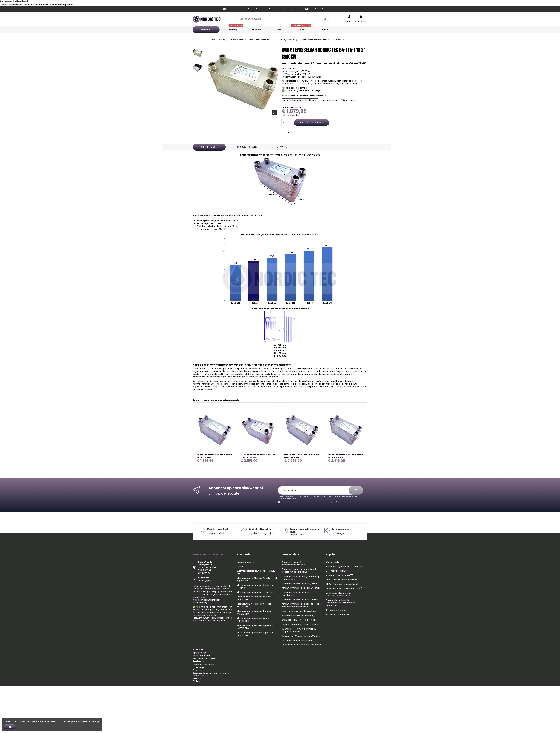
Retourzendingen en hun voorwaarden (345, 566)
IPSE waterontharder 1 (336, 610)
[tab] (281, 147)
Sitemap (241, 566)
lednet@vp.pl (204, 579)
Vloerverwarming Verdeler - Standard (255, 592)
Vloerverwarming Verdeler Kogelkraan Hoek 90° (255, 587)
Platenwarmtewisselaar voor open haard (301, 599)
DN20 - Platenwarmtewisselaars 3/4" (344, 580)
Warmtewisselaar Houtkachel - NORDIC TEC (256, 572)
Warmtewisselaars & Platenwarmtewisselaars (293, 563)
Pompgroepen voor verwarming (297, 640)
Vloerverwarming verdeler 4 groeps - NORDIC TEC (255, 612)
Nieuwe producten (246, 562)
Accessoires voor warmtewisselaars (299, 611)
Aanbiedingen (199, 653)
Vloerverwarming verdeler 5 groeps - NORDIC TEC (255, 620)
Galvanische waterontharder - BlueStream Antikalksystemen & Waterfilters (342, 603)
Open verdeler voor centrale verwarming (301, 645)
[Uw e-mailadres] (315, 490)
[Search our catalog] (325, 19)
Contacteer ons (200, 676)
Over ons (197, 670)
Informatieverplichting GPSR (340, 575)
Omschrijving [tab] (209, 147)
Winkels (196, 681)
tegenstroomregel (222, 381)
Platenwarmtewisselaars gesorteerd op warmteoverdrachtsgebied (301, 605)
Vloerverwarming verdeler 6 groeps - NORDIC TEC (255, 627)
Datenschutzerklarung (337, 571)
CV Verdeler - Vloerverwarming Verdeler (301, 636)
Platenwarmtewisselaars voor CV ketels (301, 588)
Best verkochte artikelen (204, 658)
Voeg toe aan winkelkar (312, 123)
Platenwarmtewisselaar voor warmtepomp (295, 594)
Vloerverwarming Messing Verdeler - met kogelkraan (257, 579)
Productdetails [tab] (246, 147)
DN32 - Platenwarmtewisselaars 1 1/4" (344, 589)
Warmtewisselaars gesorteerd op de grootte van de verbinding (299, 571)
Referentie (287, 107)
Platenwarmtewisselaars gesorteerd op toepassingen (301, 578)
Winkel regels (332, 562)
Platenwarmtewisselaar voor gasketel (300, 584)
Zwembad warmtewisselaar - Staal (299, 620)
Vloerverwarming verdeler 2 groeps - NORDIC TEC (255, 598)
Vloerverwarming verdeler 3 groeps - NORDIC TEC (255, 605)
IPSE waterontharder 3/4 (338, 614)
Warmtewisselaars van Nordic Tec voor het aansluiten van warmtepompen (37, 5)
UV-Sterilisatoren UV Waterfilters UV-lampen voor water (299, 630)
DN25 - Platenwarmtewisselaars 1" (342, 584)
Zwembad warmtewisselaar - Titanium (301, 624)
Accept (10, 727)
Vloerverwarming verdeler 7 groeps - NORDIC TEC (255, 634)
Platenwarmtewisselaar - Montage (298, 616)
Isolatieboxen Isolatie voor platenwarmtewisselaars (339, 594)
